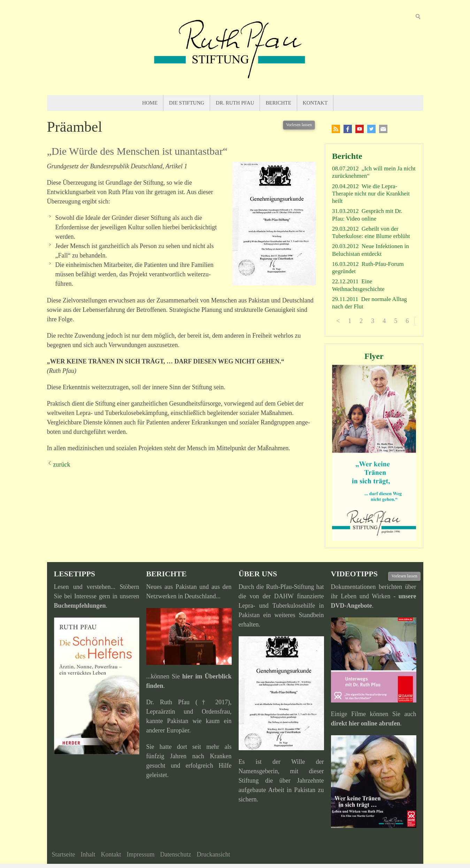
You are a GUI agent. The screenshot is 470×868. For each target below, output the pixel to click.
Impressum (140, 854)
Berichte (278, 103)
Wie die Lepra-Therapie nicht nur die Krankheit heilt (371, 194)
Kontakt (315, 103)
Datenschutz (175, 854)
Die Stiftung (187, 103)
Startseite (64, 854)
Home (150, 103)
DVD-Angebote (352, 606)
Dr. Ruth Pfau (235, 103)
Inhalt (88, 854)
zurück (62, 464)
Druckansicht (213, 854)
